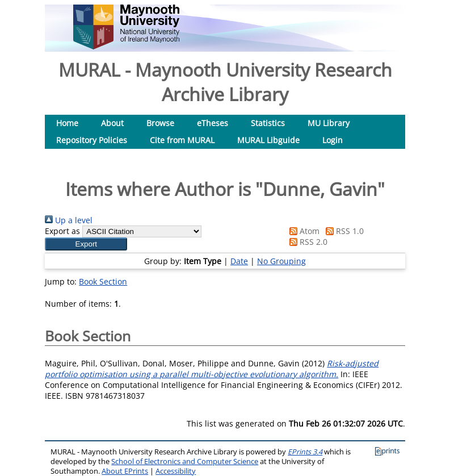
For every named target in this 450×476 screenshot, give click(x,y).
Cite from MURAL (182, 140)
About (112, 123)
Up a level (69, 220)
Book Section (103, 281)
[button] (86, 244)
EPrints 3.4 (305, 452)
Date (239, 261)
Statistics (268, 123)
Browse (160, 123)
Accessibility (176, 471)
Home (67, 123)
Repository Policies (92, 140)
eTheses (213, 123)
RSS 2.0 (306, 242)
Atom (302, 231)
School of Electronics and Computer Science (185, 462)
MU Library (329, 123)
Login (333, 140)
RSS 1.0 (343, 231)
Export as (62, 231)
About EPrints (125, 471)
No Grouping (281, 261)
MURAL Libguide (268, 140)
